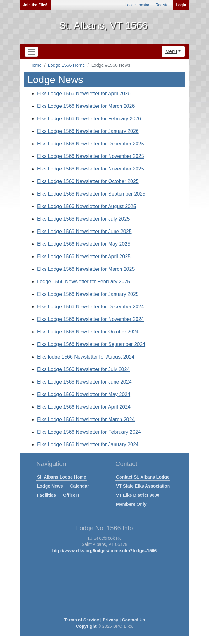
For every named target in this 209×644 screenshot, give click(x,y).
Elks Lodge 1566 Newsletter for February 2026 (89, 119)
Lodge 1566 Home (66, 65)
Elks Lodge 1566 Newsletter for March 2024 (86, 419)
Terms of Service (82, 620)
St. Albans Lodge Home (62, 477)
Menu (171, 51)
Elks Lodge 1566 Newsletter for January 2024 (88, 445)
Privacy (110, 620)
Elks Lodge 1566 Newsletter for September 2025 (91, 194)
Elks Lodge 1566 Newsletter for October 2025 (88, 181)
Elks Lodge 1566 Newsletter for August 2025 (87, 206)
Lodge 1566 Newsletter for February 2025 (83, 282)
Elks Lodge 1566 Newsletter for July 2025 (83, 219)
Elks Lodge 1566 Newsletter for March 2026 (86, 106)
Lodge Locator (137, 5)
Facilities (46, 495)
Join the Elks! (35, 5)
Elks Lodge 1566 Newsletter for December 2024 (91, 307)
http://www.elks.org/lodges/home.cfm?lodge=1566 (105, 551)
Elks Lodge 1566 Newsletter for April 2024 (84, 407)
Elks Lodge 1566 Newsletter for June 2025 (84, 231)
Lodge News (50, 486)
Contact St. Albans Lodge (143, 477)
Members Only (131, 504)
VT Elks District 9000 (138, 495)
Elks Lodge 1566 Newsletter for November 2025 (91, 156)
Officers (71, 495)
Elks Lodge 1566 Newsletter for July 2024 (83, 369)
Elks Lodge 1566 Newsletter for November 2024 (91, 319)
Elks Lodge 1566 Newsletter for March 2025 (86, 269)
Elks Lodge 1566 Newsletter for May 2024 (84, 394)
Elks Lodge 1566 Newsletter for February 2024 (89, 432)
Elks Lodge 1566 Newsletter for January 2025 (88, 294)
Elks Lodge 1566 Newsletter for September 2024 (91, 344)
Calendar (79, 486)
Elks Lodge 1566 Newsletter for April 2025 (84, 257)
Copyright (86, 626)
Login (181, 5)
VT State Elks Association (143, 486)
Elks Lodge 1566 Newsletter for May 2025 (84, 244)
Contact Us (133, 620)
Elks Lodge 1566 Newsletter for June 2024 (84, 382)
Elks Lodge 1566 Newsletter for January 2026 (88, 131)
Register (163, 5)
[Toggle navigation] (31, 52)
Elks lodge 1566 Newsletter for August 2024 (86, 357)
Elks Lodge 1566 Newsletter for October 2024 (88, 332)
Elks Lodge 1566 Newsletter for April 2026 (84, 94)
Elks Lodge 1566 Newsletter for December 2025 (91, 144)
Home (35, 65)
